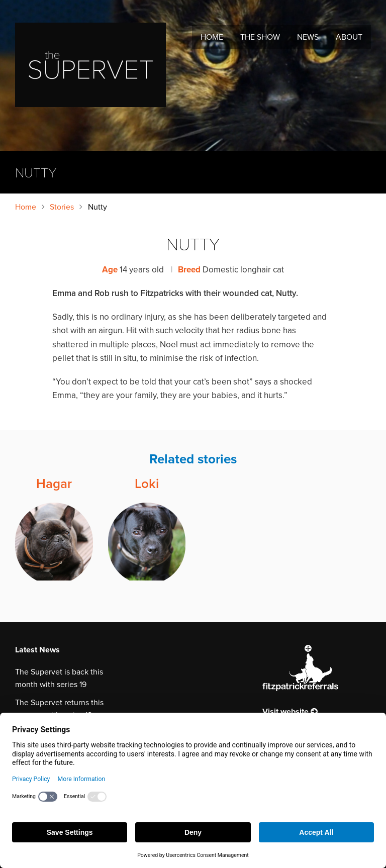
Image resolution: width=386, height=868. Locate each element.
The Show (260, 37)
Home (212, 37)
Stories (62, 207)
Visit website (290, 711)
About (349, 37)
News (308, 37)
